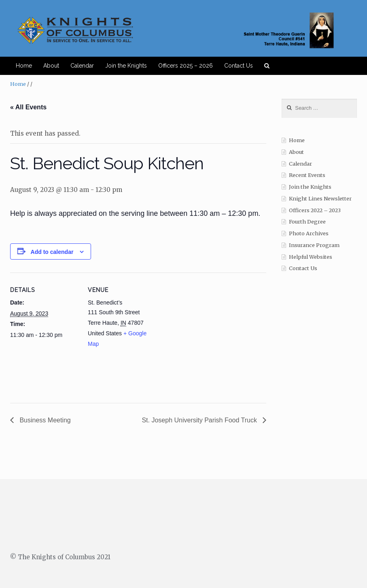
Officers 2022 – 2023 (315, 210)
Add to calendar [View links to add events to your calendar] (52, 252)
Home (24, 66)
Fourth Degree (307, 222)
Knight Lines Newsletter (320, 199)
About (51, 66)
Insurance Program (314, 245)
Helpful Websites (311, 257)
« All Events (28, 107)
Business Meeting (44, 420)
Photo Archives (309, 233)
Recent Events (307, 175)
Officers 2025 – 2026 (186, 66)
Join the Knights (126, 66)
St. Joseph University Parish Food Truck (200, 420)
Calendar (82, 66)
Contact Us (239, 66)
